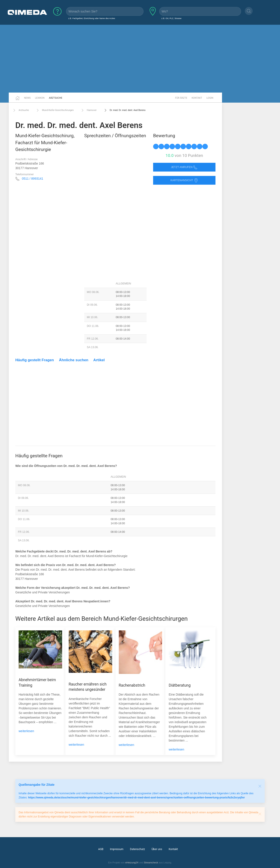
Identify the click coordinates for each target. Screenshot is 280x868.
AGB (101, 849)
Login (210, 98)
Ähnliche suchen (74, 360)
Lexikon (40, 98)
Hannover (88, 110)
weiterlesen (26, 731)
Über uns (157, 849)
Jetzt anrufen (184, 167)
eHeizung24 (132, 863)
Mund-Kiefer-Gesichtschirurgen (55, 110)
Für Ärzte (181, 98)
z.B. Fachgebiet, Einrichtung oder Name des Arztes (92, 18)
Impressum (117, 849)
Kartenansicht (184, 180)
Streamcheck (151, 863)
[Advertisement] (140, 59)
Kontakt (197, 98)
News (27, 98)
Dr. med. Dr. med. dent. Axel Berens (124, 110)
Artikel (99, 360)
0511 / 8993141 (32, 179)
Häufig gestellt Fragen (35, 360)
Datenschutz (137, 849)
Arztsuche (56, 98)
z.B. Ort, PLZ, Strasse (171, 18)
